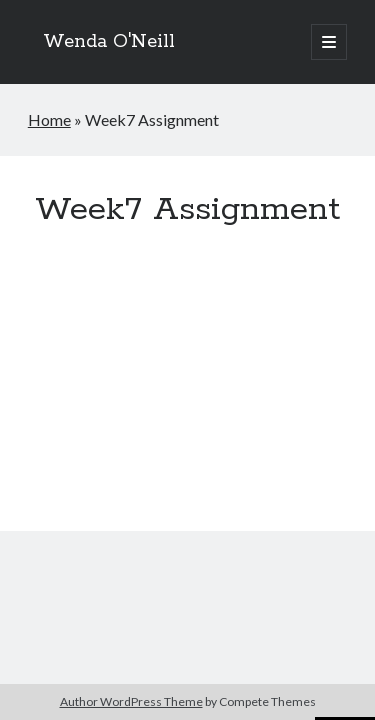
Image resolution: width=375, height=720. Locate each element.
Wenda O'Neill (109, 42)
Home (49, 119)
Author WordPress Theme (131, 701)
